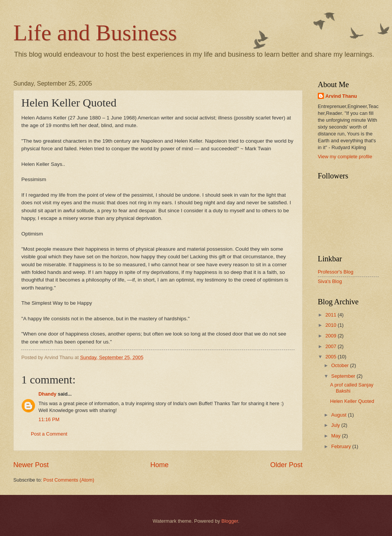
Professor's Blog (335, 272)
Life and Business (95, 33)
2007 (331, 346)
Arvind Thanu (341, 96)
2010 (331, 325)
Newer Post (31, 465)
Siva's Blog (330, 281)
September (344, 376)
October (340, 365)
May (336, 436)
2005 (331, 357)
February (342, 446)
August (339, 415)
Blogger (230, 521)
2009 (331, 336)
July (336, 425)
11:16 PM (49, 419)
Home (159, 465)
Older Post (286, 465)
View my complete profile (345, 157)
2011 (331, 315)
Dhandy (47, 394)
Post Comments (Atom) (69, 480)
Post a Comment (49, 434)
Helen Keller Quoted (352, 401)
